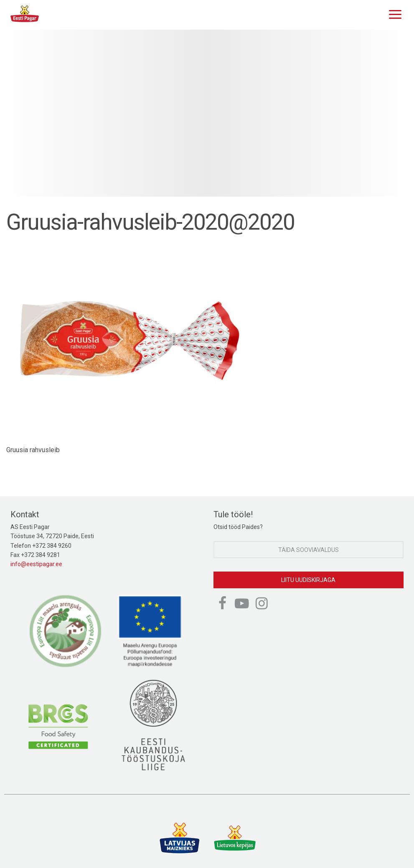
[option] (207, 113)
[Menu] (393, 13)
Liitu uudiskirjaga (308, 580)
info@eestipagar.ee (36, 564)
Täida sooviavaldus (309, 550)
